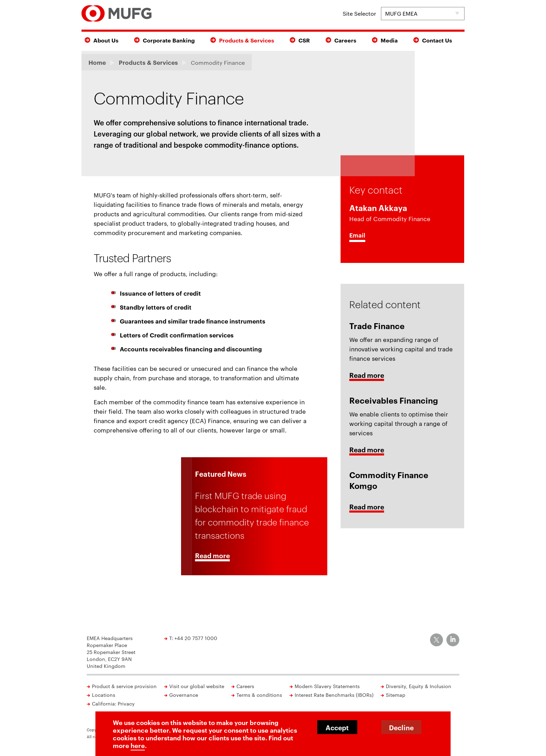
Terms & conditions (259, 695)
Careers (345, 40)
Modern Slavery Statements (327, 686)
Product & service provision (124, 686)
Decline (401, 727)
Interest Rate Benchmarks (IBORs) (334, 695)
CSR (304, 40)
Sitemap (396, 695)
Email (357, 235)
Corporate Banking (169, 40)
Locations (104, 695)
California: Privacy (113, 703)
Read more (212, 556)
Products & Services (247, 40)
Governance (184, 695)
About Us (106, 40)
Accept (337, 727)
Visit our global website (197, 686)
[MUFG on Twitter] (436, 640)
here (138, 745)
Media (389, 40)
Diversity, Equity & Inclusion (419, 686)
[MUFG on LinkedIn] (453, 640)
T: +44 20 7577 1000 (193, 638)
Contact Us (437, 40)
